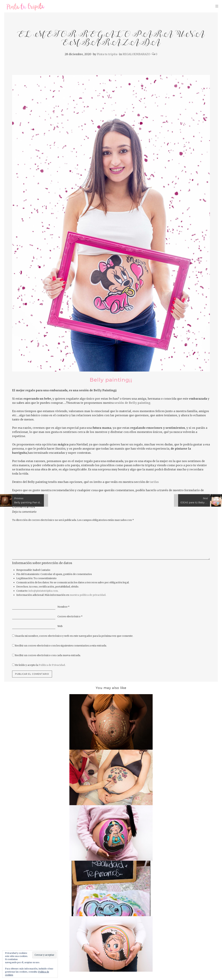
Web (60, 626)
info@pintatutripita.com (43, 591)
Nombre (63, 607)
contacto (18, 494)
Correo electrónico (70, 616)
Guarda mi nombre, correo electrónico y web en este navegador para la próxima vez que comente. (74, 636)
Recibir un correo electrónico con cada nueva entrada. (48, 655)
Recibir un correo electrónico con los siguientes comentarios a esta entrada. (61, 646)
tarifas (154, 482)
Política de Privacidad (52, 665)
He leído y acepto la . (40, 665)
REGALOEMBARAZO (136, 54)
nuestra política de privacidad (88, 595)
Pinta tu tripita (107, 54)
